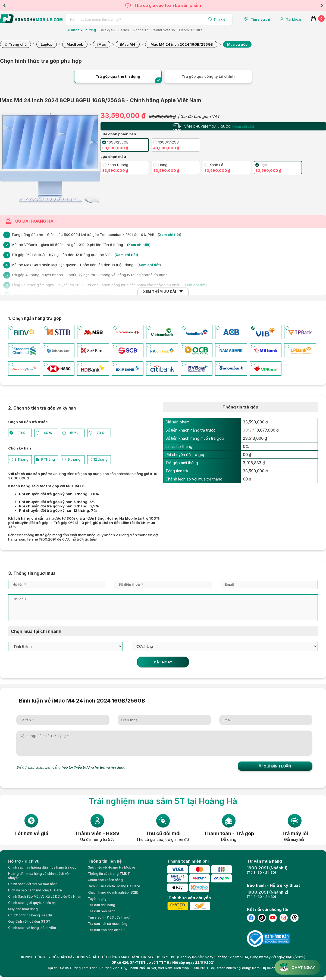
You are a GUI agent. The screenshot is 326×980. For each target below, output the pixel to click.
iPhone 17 (140, 30)
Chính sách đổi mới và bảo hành (33, 884)
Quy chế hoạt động (23, 909)
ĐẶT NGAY (163, 662)
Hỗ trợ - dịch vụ (24, 861)
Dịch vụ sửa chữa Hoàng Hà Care (114, 886)
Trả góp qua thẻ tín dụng (118, 76)
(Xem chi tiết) (243, 126)
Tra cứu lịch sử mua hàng (108, 924)
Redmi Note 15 (163, 30)
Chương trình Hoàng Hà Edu (30, 915)
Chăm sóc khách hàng (105, 880)
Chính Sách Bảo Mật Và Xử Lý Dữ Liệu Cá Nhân (45, 896)
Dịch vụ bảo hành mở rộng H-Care (35, 890)
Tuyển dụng (97, 899)
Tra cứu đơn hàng (101, 905)
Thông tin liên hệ (105, 861)
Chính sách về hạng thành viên (32, 928)
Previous (4, 5)
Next (322, 5)
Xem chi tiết (170, 235)
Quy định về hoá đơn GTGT (29, 921)
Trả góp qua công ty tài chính (208, 76)
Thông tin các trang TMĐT (109, 874)
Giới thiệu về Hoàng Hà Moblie (112, 867)
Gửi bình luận (275, 766)
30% (247, 430)
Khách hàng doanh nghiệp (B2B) (113, 892)
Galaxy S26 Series (114, 30)
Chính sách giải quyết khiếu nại (32, 903)
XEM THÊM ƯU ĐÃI (160, 291)
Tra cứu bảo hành (102, 911)
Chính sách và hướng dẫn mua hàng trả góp (42, 867)
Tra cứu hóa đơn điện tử (106, 930)
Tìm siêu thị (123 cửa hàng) (109, 917)
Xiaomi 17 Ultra (190, 30)
